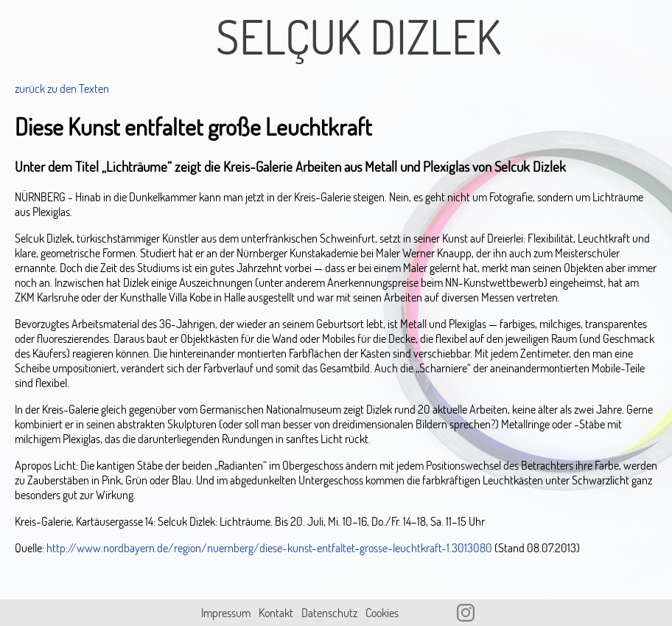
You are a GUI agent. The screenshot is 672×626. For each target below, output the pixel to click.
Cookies (382, 613)
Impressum (226, 613)
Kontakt (276, 613)
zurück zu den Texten (62, 88)
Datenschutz (329, 613)
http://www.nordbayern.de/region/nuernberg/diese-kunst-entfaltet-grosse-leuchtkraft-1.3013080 (269, 548)
